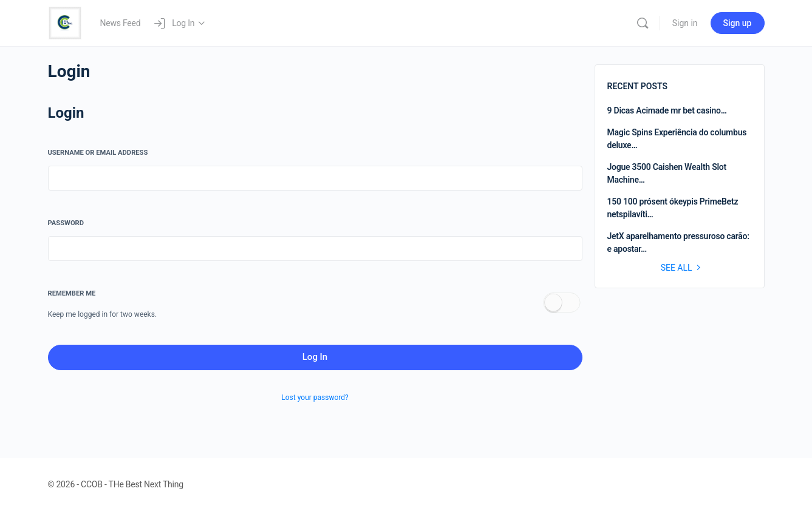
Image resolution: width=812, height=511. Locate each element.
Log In (315, 357)
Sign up (738, 23)
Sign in (685, 23)
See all (683, 268)
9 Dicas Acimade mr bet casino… (667, 110)
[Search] (643, 23)
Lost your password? (315, 398)
